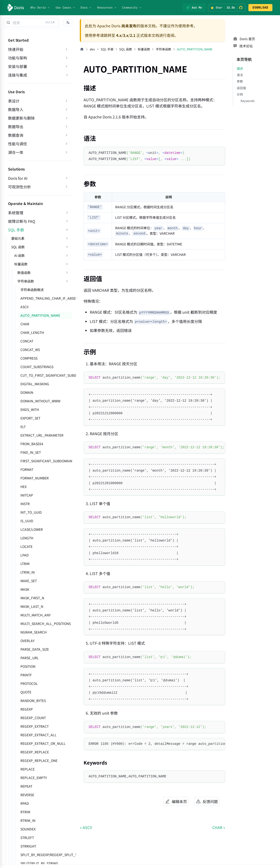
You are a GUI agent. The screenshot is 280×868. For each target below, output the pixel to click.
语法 (240, 75)
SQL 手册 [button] (16, 230)
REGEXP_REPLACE (35, 752)
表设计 (14, 101)
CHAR (25, 324)
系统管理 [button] (16, 213)
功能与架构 (18, 58)
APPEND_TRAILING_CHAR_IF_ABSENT (46, 298)
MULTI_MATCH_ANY (36, 615)
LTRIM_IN (28, 572)
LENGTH (27, 538)
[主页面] (82, 49)
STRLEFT (27, 838)
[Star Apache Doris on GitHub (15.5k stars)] (227, 8)
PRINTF (26, 675)
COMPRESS (29, 358)
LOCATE (26, 546)
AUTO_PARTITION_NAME (40, 315)
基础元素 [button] (18, 238)
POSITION (28, 666)
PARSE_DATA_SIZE (35, 649)
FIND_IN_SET (31, 452)
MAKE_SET (29, 581)
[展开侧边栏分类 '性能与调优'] (66, 144)
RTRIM (25, 812)
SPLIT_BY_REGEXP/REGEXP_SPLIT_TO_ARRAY (46, 855)
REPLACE (28, 769)
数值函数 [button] (24, 273)
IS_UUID (27, 521)
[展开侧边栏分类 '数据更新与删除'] (66, 118)
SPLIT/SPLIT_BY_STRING (39, 863)
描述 (240, 68)
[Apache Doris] (16, 8)
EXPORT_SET (30, 418)
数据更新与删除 (21, 118)
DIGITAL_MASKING (35, 384)
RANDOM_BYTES (33, 701)
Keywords (248, 101)
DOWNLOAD (260, 7)
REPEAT (26, 786)
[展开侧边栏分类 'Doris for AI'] (66, 178)
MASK (25, 589)
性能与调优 (18, 144)
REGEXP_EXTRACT (35, 726)
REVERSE (27, 795)
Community (132, 8)
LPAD (25, 555)
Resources (107, 8)
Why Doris (40, 8)
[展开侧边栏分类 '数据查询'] (66, 135)
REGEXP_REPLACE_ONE (39, 761)
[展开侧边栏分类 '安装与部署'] (66, 66)
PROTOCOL (29, 683)
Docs (86, 8)
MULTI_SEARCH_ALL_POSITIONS (46, 624)
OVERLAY (27, 641)
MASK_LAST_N (32, 606)
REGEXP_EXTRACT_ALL (38, 735)
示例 (240, 94)
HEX (24, 487)
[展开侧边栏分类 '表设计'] (66, 101)
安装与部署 (18, 66)
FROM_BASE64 (32, 444)
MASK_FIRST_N (32, 598)
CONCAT (27, 341)
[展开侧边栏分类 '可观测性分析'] (66, 187)
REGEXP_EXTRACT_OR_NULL (43, 743)
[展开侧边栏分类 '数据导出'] (66, 127)
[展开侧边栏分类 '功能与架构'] (66, 58)
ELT (23, 427)
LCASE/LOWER (32, 529)
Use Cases (66, 8)
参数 (240, 81)
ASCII (24, 307)
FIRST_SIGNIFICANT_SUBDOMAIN (46, 461)
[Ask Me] (194, 8)
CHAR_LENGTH (32, 332)
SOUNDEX (28, 829)
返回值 (241, 88)
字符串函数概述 (32, 290)
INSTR (25, 504)
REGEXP (27, 709)
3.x (126, 35)
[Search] (31, 23)
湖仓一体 (16, 152)
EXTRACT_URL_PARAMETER (42, 435)
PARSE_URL (30, 658)
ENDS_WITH (30, 410)
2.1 (133, 35)
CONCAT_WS (30, 350)
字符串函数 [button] (26, 281)
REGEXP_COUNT (33, 718)
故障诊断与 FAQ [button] (22, 221)
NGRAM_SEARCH (33, 632)
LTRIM (25, 564)
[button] (68, 23)
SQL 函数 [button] (18, 247)
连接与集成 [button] (18, 75)
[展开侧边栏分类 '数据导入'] (66, 109)
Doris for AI (18, 178)
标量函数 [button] (21, 264)
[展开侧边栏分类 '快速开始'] (66, 49)
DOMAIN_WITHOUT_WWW (40, 401)
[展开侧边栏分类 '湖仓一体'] (66, 152)
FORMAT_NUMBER (35, 478)
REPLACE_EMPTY (34, 778)
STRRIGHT (28, 846)
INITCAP (27, 495)
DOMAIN (27, 392)
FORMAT (27, 469)
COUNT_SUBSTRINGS (37, 367)
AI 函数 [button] (19, 255)
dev (92, 49)
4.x (119, 35)
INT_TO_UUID (31, 512)
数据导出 (16, 127)
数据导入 (16, 109)
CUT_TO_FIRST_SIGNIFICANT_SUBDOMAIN (46, 375)
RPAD (25, 803)
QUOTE (26, 692)
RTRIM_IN (28, 820)
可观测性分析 (19, 187)
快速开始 (16, 49)
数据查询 (16, 135)
